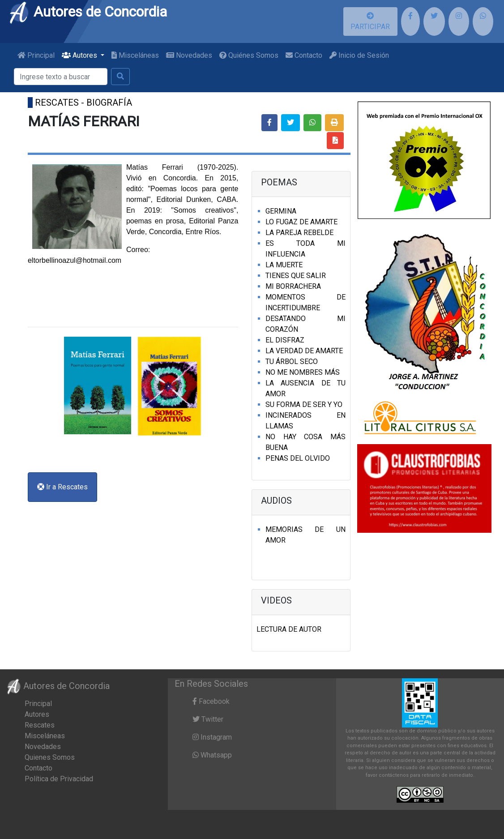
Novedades (189, 55)
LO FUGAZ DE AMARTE (301, 222)
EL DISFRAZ (285, 340)
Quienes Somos (50, 757)
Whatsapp (212, 755)
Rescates (40, 725)
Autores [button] (80, 55)
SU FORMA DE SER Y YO (304, 405)
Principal (36, 55)
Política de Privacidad (59, 779)
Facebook (211, 701)
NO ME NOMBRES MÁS (303, 372)
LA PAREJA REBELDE (299, 233)
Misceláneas (135, 55)
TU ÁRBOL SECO (292, 362)
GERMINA (281, 211)
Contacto (304, 55)
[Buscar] (61, 77)
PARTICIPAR (370, 21)
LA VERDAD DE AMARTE (304, 351)
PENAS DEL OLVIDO (298, 458)
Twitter (208, 719)
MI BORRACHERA (293, 286)
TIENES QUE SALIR (296, 276)
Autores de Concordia (88, 12)
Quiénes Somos (249, 55)
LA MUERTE (284, 265)
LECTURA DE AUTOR (289, 629)
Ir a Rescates (62, 487)
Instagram (212, 737)
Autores (37, 714)
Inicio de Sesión (359, 55)
